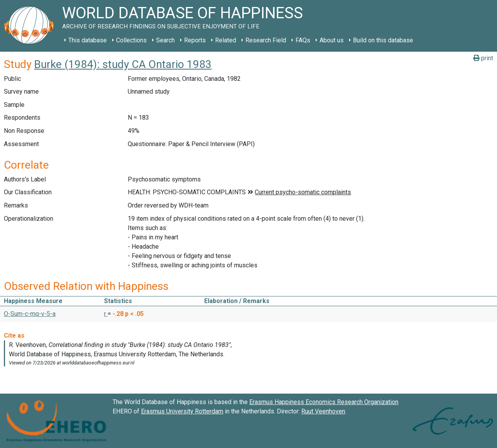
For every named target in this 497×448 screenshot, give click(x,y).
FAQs (303, 40)
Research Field (266, 40)
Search (165, 40)
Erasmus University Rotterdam (182, 411)
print (483, 58)
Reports (195, 40)
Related (226, 40)
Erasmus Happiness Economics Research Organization (324, 402)
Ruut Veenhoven (323, 411)
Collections (131, 40)
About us (332, 40)
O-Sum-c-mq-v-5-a (30, 314)
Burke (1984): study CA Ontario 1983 (123, 64)
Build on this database (383, 40)
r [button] (106, 314)
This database (88, 40)
